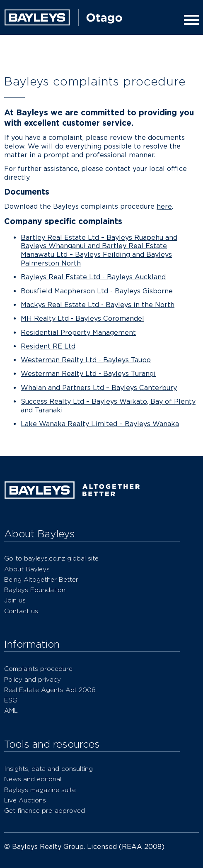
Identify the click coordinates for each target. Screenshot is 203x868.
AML (11, 711)
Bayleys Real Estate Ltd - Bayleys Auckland (93, 277)
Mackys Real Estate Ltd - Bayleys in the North (98, 305)
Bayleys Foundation (35, 590)
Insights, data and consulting (48, 769)
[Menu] (190, 20)
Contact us (21, 611)
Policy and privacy (33, 679)
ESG (11, 700)
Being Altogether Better (41, 579)
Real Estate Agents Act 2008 (50, 690)
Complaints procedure (38, 669)
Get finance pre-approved (45, 811)
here (164, 206)
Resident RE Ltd (48, 346)
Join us (15, 600)
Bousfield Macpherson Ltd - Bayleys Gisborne (97, 291)
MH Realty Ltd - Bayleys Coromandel (82, 318)
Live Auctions (25, 800)
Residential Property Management (78, 333)
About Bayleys (27, 569)
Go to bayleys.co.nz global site (51, 558)
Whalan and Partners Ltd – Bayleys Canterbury (99, 388)
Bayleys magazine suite (40, 790)
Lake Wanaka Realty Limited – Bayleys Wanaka (100, 424)
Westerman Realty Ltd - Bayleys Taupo (86, 360)
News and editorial (33, 779)
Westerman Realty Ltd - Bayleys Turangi (88, 374)
